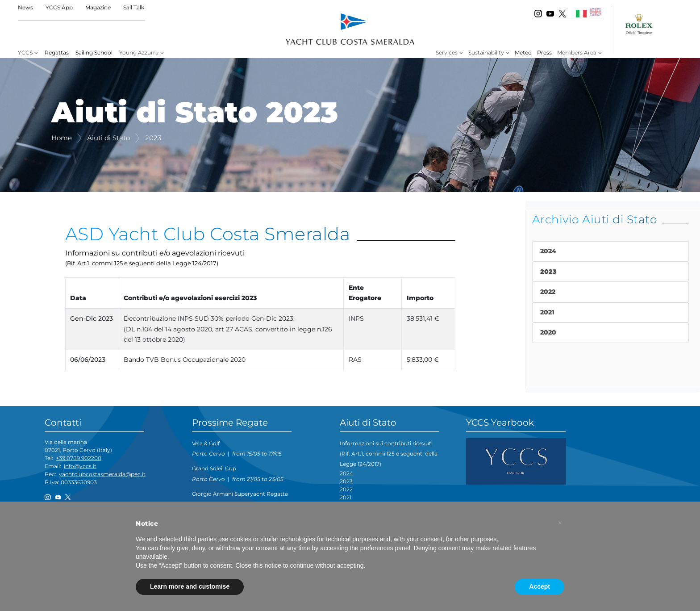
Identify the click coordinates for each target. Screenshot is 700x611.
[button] (560, 523)
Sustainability (486, 52)
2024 (346, 473)
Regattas (57, 52)
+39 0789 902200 (79, 458)
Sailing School (94, 52)
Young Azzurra (139, 52)
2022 (346, 489)
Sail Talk (134, 7)
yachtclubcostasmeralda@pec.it (102, 474)
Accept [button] (540, 586)
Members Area (577, 52)
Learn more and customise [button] (190, 586)
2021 (346, 497)
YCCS (25, 52)
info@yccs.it (80, 466)
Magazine (98, 7)
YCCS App (59, 7)
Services (447, 52)
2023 (346, 481)
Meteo (523, 52)
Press (544, 52)
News (25, 7)
